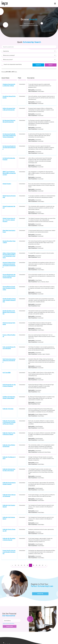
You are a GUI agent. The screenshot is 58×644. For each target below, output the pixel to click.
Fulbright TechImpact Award (9, 458)
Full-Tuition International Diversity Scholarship (9, 361)
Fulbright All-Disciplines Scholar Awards (9, 539)
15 (24, 565)
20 (40, 565)
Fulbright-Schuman (8, 409)
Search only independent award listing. (13, 64)
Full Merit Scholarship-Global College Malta (9, 397)
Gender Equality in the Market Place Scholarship (9, 312)
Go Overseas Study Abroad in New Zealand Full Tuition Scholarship (9, 135)
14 (21, 565)
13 (18, 565)
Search (38, 65)
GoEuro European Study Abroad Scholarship (9, 109)
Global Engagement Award (9, 207)
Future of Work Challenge (9, 336)
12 (15, 565)
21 (43, 565)
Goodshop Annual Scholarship (9, 97)
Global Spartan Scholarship (9, 197)
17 (30, 565)
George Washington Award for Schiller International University (9, 276)
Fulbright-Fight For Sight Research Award (9, 434)
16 (27, 565)
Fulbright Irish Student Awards (9, 506)
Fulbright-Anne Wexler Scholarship (9, 446)
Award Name (5, 78)
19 (37, 565)
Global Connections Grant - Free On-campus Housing (9, 220)
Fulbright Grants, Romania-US (9, 530)
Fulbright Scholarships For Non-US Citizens (9, 470)
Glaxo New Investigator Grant (9, 231)
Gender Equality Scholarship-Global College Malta (9, 300)
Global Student (7, 184)
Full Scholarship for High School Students (9, 385)
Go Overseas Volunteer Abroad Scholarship (9, 121)
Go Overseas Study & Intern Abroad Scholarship (9, 148)
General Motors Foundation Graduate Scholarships (9, 288)
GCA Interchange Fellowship (9, 324)
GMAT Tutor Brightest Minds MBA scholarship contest (9, 173)
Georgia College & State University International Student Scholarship (9, 265)
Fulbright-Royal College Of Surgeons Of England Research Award (9, 422)
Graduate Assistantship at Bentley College (9, 85)
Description (31, 78)
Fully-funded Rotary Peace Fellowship (9, 348)
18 (33, 565)
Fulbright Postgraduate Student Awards (9, 483)
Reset (51, 65)
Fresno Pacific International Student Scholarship (9, 552)
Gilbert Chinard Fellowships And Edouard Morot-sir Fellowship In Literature (9, 255)
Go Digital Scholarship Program (9, 159)
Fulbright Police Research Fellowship (9, 495)
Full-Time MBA (7, 373)
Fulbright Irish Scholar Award (9, 518)
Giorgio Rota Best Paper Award (9, 242)
